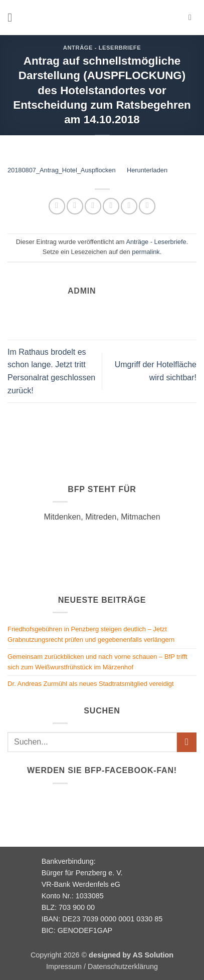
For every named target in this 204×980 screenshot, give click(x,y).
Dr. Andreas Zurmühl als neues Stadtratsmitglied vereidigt (91, 684)
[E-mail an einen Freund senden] (111, 206)
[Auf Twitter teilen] (93, 206)
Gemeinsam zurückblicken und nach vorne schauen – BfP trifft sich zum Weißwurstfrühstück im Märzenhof (97, 662)
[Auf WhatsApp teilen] (57, 206)
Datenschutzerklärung (123, 966)
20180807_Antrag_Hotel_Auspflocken (62, 170)
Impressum (64, 966)
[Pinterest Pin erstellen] (129, 206)
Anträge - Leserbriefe (102, 48)
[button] (14, 17)
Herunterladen (147, 170)
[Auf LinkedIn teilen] (147, 206)
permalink (146, 252)
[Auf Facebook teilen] (75, 206)
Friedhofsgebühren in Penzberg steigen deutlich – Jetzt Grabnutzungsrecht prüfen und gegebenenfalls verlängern (91, 634)
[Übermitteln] (187, 742)
